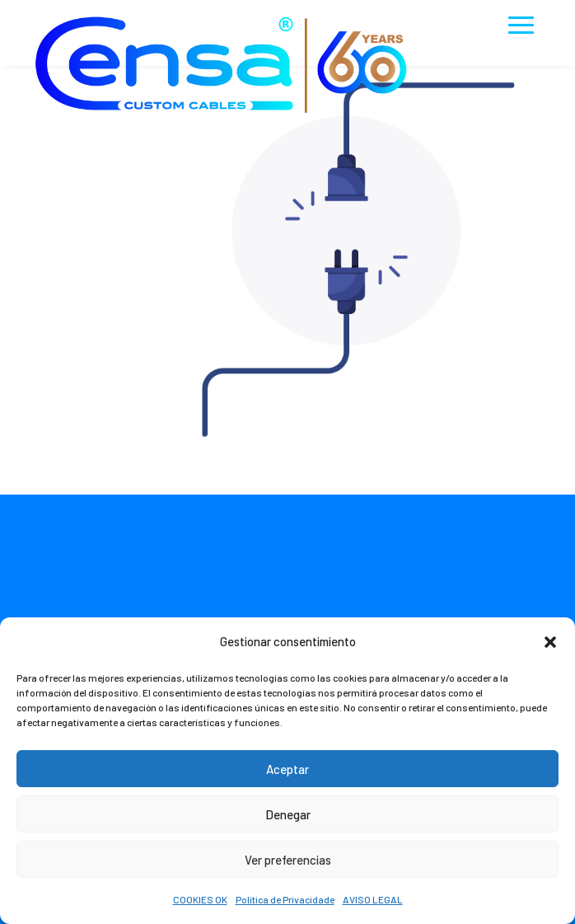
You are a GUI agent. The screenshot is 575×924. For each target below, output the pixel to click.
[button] (550, 642)
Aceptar (287, 769)
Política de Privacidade (285, 899)
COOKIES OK (200, 899)
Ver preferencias (288, 860)
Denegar (288, 814)
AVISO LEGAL (373, 899)
